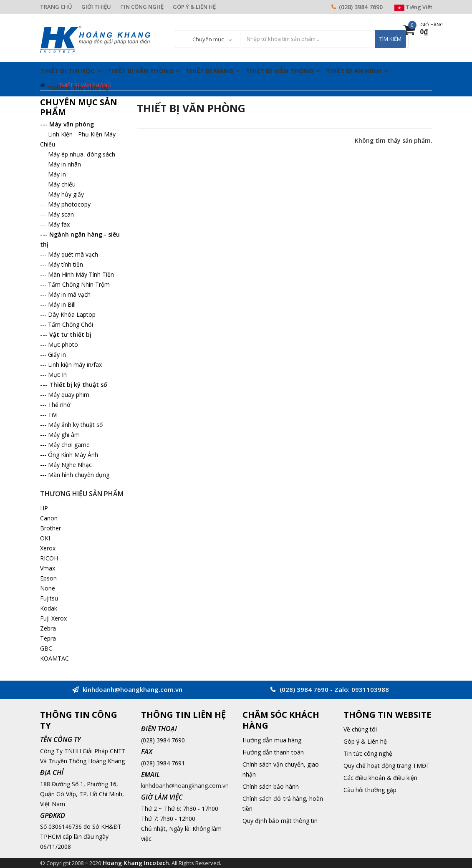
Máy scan (61, 214)
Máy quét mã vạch (73, 254)
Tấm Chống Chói (71, 324)
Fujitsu (49, 598)
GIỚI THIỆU (96, 7)
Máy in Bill (62, 304)
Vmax (48, 568)
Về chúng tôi (360, 729)
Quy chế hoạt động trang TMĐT (387, 766)
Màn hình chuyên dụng (79, 475)
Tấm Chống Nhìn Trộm (79, 284)
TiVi (53, 415)
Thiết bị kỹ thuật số (78, 385)
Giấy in (57, 355)
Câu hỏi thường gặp (370, 790)
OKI (45, 538)
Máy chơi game (69, 445)
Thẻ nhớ (59, 405)
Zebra (48, 628)
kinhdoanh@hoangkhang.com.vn (185, 786)
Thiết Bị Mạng (209, 71)
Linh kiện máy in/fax (75, 365)
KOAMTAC (54, 658)
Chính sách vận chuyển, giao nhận (281, 769)
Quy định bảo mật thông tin (280, 821)
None (48, 588)
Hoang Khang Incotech (136, 863)
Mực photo (63, 344)
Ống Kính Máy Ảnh (73, 455)
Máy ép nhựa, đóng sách (82, 154)
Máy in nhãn (64, 164)
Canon (49, 518)
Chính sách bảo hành (271, 786)
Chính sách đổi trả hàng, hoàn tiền (283, 804)
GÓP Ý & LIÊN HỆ (194, 7)
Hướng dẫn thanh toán (273, 752)
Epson (48, 578)
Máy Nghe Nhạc (70, 465)
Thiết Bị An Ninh (354, 71)
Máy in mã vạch (69, 294)
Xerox (48, 548)
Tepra (48, 638)
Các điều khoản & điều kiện (380, 778)
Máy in (57, 174)
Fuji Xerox (53, 618)
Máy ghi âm (64, 435)
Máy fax (59, 224)
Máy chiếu (62, 184)
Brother (50, 528)
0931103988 (370, 689)
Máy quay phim (69, 395)
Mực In (57, 375)
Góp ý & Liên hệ (365, 741)
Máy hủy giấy (66, 194)
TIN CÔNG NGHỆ (142, 7)
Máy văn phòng (72, 124)
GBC (46, 648)
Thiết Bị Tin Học (67, 71)
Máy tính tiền (66, 264)
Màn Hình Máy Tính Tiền (81, 274)
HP (44, 508)
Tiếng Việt (413, 7)
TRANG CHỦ (56, 7)
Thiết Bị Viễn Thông (280, 71)
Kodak (49, 608)
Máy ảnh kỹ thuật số (75, 425)
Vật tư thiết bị (70, 334)
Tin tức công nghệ (368, 753)
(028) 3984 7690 (361, 7)
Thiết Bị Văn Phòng (140, 71)
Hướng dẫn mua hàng (272, 740)
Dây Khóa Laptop (72, 314)
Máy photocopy (69, 204)
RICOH (49, 558)
